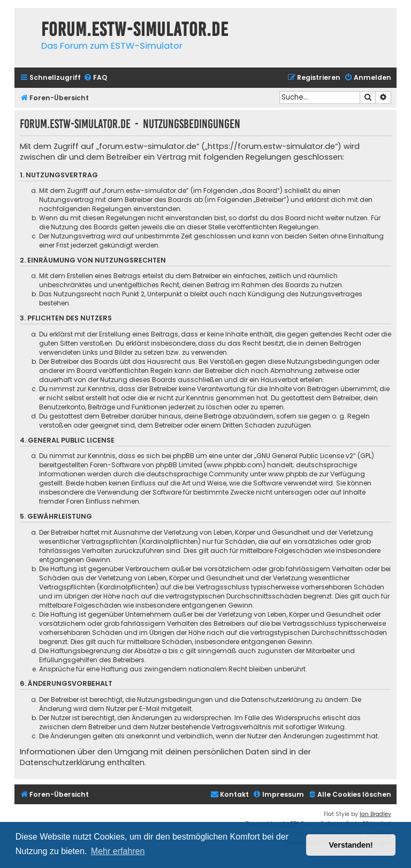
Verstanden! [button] (351, 845)
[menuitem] (95, 78)
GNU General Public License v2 (305, 456)
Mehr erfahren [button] (118, 851)
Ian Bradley (375, 814)
